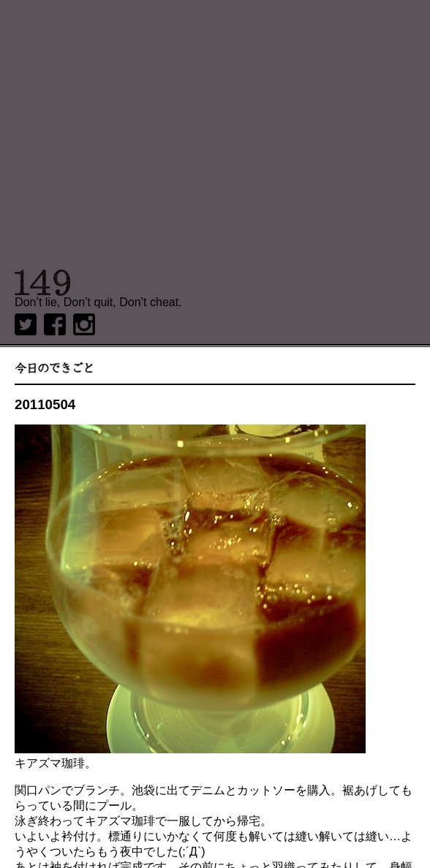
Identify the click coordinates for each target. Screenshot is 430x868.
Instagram (84, 324)
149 (43, 283)
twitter (26, 324)
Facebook (55, 324)
